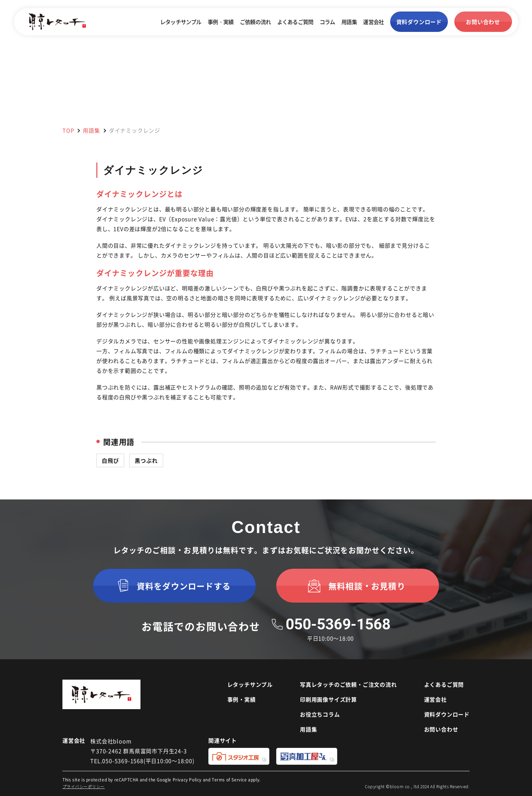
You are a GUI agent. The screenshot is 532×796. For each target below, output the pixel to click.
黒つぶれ (146, 460)
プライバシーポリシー (84, 786)
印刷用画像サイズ (328, 699)
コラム (327, 22)
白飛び (110, 460)
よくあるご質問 (295, 22)
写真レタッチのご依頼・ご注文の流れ (348, 684)
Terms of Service (229, 780)
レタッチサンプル (181, 22)
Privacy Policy (187, 780)
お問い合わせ (441, 729)
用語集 (349, 22)
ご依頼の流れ (255, 22)
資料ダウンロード (447, 714)
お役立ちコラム (320, 714)
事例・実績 (221, 22)
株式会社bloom (111, 741)
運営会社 (373, 22)
